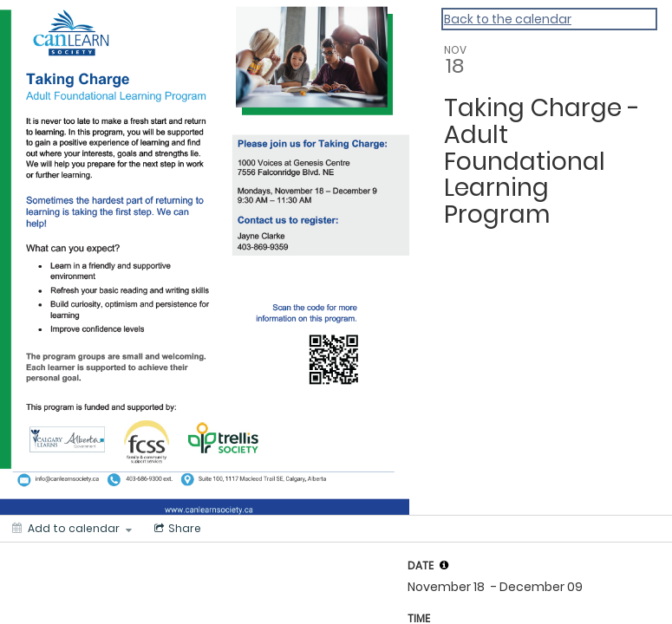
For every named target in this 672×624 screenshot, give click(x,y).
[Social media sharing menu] (176, 529)
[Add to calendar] (72, 529)
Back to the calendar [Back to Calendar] (508, 19)
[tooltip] (444, 565)
